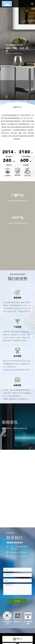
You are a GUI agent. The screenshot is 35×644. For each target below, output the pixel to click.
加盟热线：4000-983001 (18, 552)
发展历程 (18, 175)
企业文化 (27, 176)
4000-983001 (15, 543)
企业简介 (8, 176)
